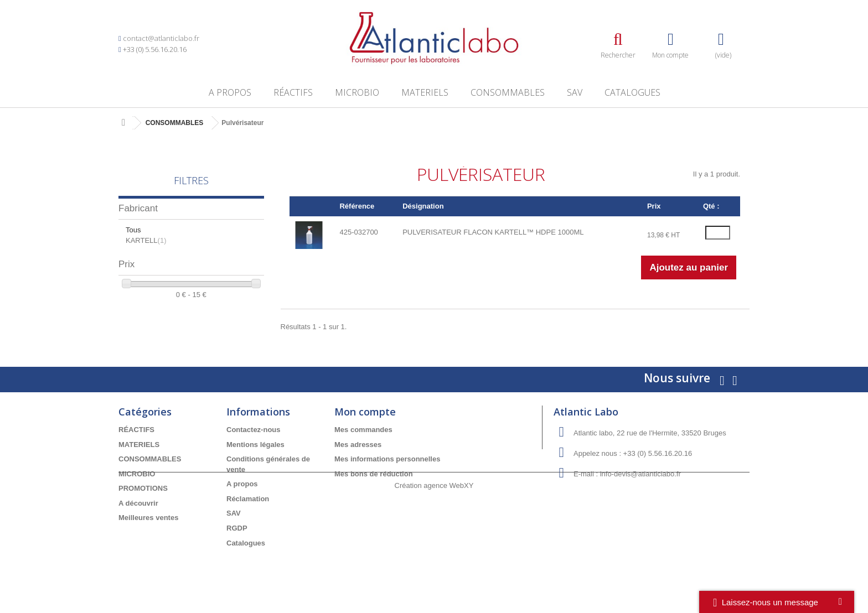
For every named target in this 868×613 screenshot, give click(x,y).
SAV (575, 92)
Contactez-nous (254, 430)
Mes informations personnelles (387, 459)
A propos (230, 92)
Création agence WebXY (434, 583)
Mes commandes (363, 430)
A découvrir (138, 503)
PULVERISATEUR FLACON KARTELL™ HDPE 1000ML (493, 232)
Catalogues (632, 92)
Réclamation (248, 499)
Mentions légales (255, 445)
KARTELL (146, 240)
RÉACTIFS (293, 92)
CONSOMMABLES (508, 92)
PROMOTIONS (143, 488)
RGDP (237, 528)
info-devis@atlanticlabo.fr (640, 474)
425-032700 (358, 232)
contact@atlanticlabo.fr (161, 38)
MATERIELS (425, 92)
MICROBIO (357, 92)
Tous (133, 230)
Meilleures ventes (148, 518)
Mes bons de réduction (374, 474)
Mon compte (365, 412)
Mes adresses (358, 445)
